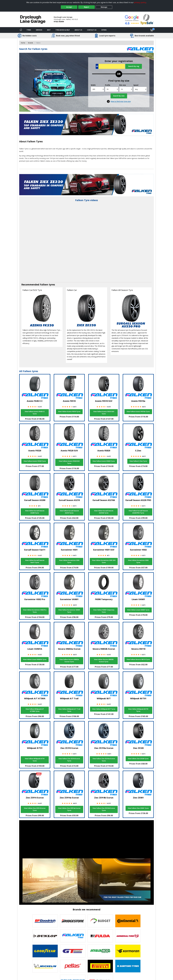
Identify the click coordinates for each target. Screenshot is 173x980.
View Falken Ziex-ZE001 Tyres (138, 808)
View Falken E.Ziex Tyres (138, 461)
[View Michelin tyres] (45, 966)
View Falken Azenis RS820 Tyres (104, 461)
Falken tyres (47, 284)
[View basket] (152, 30)
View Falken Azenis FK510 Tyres (69, 412)
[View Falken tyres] (73, 936)
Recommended (31, 284)
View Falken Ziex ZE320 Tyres (138, 759)
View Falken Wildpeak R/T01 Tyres (35, 760)
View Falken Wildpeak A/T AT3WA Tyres (35, 710)
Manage (104, 7)
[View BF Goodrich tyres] (45, 921)
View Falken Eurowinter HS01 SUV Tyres (104, 561)
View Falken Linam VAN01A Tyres (35, 659)
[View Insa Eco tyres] (100, 951)
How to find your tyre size (121, 101)
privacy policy (140, 2)
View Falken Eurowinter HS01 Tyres (69, 561)
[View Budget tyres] (100, 921)
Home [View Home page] (23, 43)
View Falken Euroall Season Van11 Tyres (35, 561)
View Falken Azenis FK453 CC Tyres (35, 413)
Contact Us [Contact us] (92, 30)
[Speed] (140, 89)
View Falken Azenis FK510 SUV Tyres (104, 413)
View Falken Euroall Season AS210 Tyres (69, 512)
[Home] (21, 30)
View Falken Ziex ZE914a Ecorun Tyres (69, 809)
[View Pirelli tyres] (100, 966)
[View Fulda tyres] (100, 936)
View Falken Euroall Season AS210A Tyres (104, 512)
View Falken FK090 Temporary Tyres (104, 611)
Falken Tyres (35, 141)
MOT (49, 30)
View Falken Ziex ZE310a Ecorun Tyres (104, 760)
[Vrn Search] (110, 66)
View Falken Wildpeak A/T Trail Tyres (69, 710)
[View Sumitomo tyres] (128, 966)
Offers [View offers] (104, 30)
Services (39, 30)
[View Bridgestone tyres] (73, 921)
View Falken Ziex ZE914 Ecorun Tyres (35, 809)
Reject (86, 7)
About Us (78, 30)
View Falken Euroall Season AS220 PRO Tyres (138, 512)
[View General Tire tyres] (128, 936)
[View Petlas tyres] (73, 966)
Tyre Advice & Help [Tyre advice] (63, 30)
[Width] (97, 89)
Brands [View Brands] (31, 43)
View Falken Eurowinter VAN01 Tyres (69, 611)
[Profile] (112, 89)
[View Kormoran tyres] (128, 951)
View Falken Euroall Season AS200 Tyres (35, 512)
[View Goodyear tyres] (45, 951)
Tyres (29, 30)
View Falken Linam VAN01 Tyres (138, 610)
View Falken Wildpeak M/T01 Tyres (138, 710)
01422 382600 (59, 22)
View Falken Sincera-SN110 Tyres (138, 659)
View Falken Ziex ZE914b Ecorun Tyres (104, 809)
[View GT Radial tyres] (73, 951)
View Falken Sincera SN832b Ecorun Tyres (104, 661)
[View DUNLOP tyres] (45, 936)
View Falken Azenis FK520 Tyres (35, 461)
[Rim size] (126, 89)
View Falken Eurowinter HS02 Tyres (138, 561)
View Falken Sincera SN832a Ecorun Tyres (69, 661)
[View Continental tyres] (128, 921)
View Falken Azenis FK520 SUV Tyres (69, 462)
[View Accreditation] (147, 19)
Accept (69, 7)
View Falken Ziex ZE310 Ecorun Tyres (69, 760)
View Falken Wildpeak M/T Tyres (104, 709)
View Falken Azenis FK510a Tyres (138, 412)
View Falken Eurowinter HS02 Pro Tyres (35, 611)
